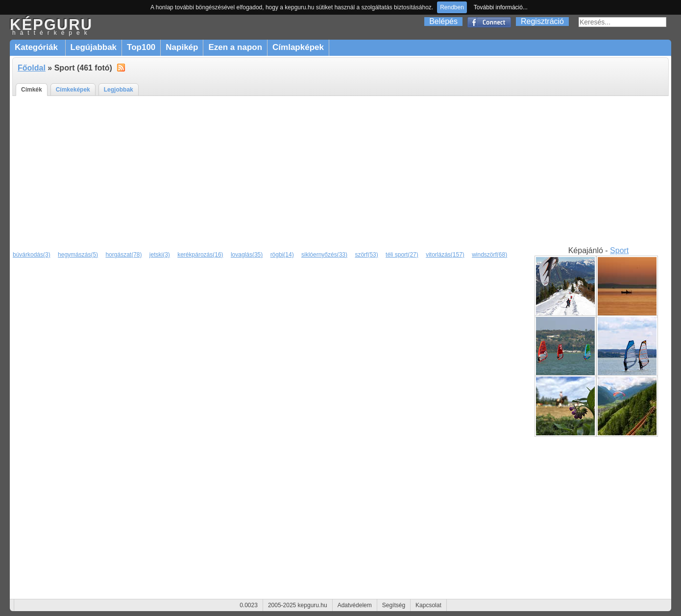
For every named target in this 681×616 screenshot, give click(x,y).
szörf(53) (366, 255)
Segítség (394, 605)
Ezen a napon (235, 47)
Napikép (182, 47)
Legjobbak (119, 90)
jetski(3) (160, 255)
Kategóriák (37, 47)
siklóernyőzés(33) (324, 255)
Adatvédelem (355, 605)
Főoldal (32, 68)
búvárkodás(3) (32, 255)
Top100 (141, 47)
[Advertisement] (340, 171)
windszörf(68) (489, 255)
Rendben (452, 7)
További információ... (501, 7)
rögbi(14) (282, 255)
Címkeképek (73, 90)
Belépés (443, 21)
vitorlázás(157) (445, 255)
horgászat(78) (123, 255)
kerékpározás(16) (200, 255)
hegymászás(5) (78, 255)
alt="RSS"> (121, 67)
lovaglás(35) (247, 255)
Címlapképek (298, 47)
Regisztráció (542, 21)
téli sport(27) (402, 255)
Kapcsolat (428, 605)
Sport (619, 250)
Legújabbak (94, 47)
